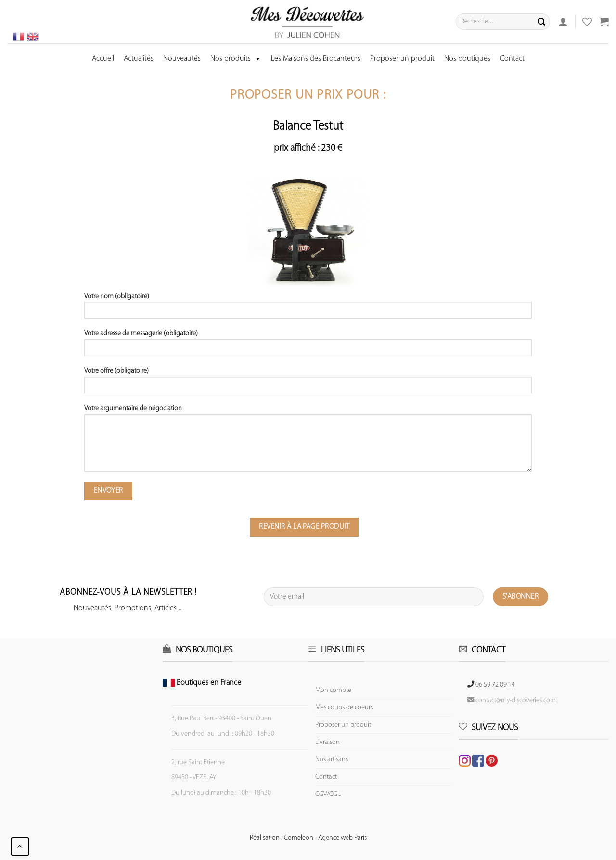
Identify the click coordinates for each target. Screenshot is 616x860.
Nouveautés (182, 59)
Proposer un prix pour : (308, 96)
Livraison (327, 742)
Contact (512, 59)
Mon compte (333, 690)
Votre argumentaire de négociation (308, 442)
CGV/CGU (328, 794)
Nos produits (236, 59)
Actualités (139, 59)
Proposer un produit (402, 59)
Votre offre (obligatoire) (308, 384)
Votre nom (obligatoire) (308, 309)
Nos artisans (332, 760)
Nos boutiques (467, 59)
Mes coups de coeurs (344, 708)
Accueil (103, 59)
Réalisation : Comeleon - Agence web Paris (308, 838)
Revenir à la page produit (304, 527)
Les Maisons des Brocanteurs (316, 59)
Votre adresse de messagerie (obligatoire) (308, 346)
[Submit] (541, 22)
